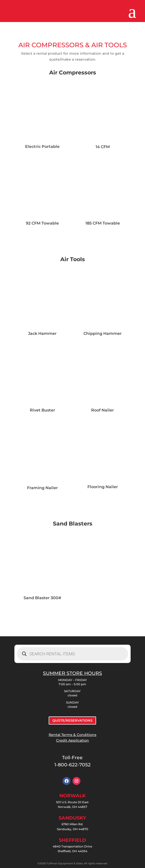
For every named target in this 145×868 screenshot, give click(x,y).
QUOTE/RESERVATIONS (72, 720)
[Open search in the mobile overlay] (72, 654)
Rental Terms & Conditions (72, 735)
